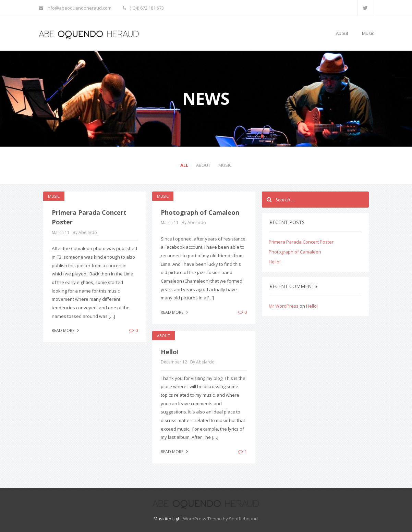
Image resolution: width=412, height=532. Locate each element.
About (342, 33)
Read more (66, 330)
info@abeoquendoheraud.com (75, 8)
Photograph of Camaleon (200, 212)
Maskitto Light (168, 519)
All (184, 165)
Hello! (170, 352)
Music (368, 33)
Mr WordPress (284, 306)
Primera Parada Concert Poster (301, 242)
